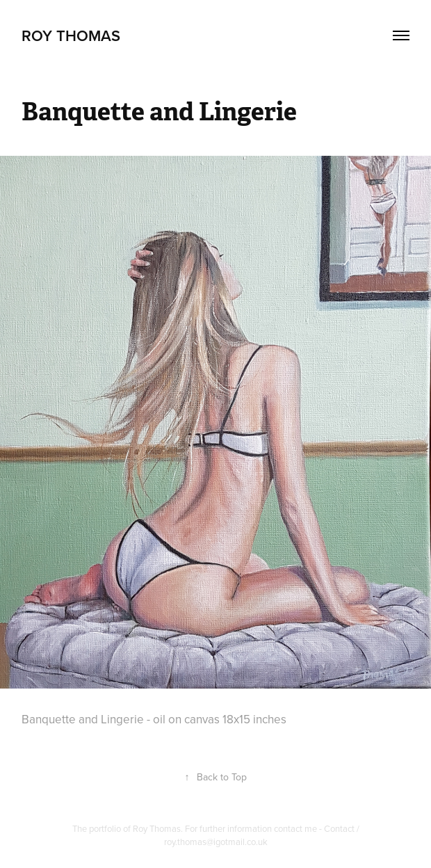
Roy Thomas (71, 35)
